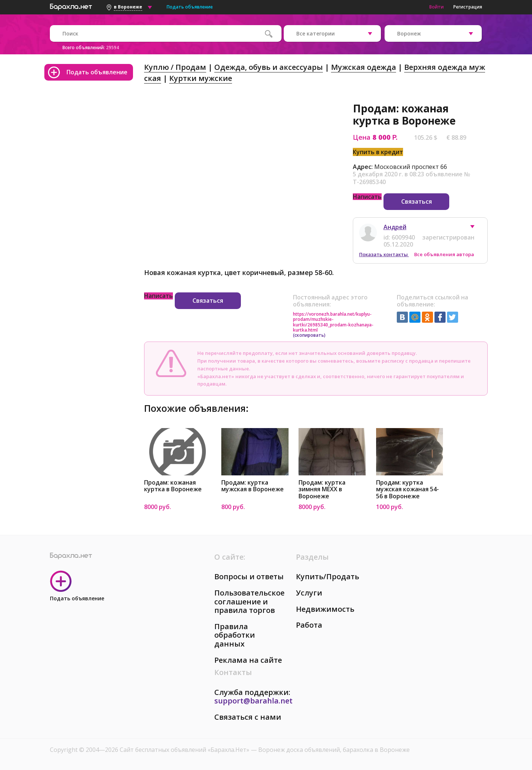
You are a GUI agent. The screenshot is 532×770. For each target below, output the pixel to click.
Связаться (417, 201)
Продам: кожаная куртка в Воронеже (173, 486)
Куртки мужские (201, 78)
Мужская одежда (364, 67)
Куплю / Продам (175, 67)
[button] (476, 228)
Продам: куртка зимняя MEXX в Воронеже (322, 490)
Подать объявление (190, 7)
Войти (436, 7)
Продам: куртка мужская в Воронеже (253, 486)
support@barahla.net (253, 701)
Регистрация (468, 7)
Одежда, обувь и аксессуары (269, 67)
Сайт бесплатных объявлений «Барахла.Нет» (185, 750)
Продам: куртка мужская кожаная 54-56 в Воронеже (407, 490)
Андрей (395, 227)
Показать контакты (384, 254)
